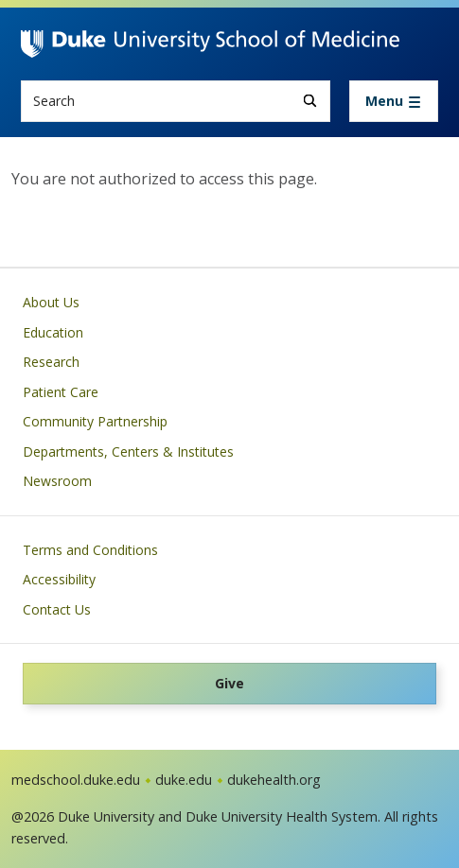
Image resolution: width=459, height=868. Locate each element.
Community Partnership (95, 421)
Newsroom (57, 481)
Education (53, 332)
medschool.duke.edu (76, 780)
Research (51, 362)
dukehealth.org (274, 780)
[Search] (310, 101)
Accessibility (59, 579)
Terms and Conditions (90, 550)
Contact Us (57, 609)
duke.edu (184, 780)
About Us (51, 302)
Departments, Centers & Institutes (128, 451)
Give (229, 683)
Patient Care (61, 392)
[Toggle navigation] (394, 101)
